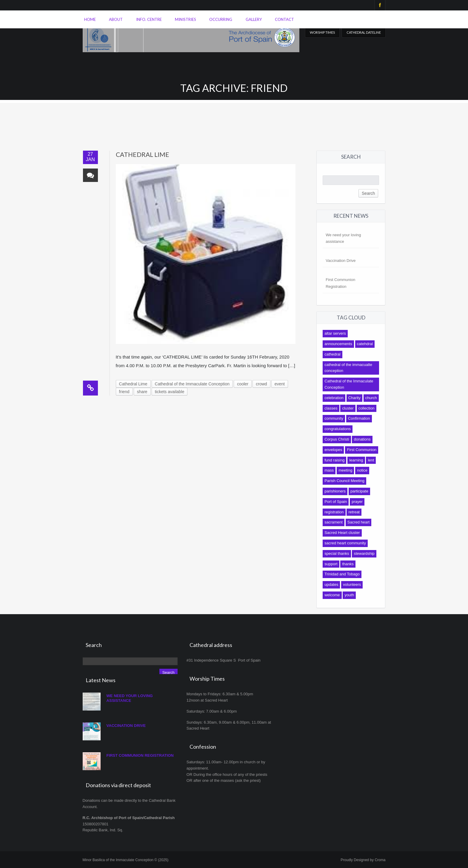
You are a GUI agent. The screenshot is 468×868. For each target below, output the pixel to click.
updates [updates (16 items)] (331, 584)
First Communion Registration (140, 755)
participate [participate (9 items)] (359, 491)
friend (124, 392)
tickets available (170, 392)
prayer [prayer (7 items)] (357, 502)
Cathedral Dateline (364, 32)
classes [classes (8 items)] (331, 408)
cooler (243, 384)
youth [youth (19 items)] (349, 595)
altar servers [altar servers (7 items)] (335, 333)
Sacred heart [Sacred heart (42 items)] (358, 522)
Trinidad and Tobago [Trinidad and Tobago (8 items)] (342, 574)
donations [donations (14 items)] (362, 439)
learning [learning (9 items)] (356, 460)
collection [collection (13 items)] (367, 408)
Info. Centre (149, 19)
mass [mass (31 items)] (329, 470)
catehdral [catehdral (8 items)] (365, 344)
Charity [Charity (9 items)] (354, 398)
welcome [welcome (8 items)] (332, 595)
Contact (284, 19)
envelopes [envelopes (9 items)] (333, 450)
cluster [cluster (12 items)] (348, 408)
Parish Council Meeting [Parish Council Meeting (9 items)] (344, 481)
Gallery (254, 19)
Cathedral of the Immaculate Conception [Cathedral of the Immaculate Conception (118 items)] (349, 384)
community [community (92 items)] (334, 418)
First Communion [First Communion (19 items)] (362, 450)
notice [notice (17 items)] (362, 470)
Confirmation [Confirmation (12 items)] (359, 418)
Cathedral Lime (143, 154)
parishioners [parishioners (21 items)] (335, 491)
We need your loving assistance (130, 698)
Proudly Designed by (363, 860)
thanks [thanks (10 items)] (348, 564)
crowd (261, 384)
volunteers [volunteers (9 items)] (352, 584)
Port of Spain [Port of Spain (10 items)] (336, 502)
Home (90, 19)
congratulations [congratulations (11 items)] (338, 429)
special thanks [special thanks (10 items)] (337, 553)
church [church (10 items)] (371, 398)
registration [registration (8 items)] (334, 512)
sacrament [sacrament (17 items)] (334, 522)
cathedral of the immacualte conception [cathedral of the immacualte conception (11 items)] (348, 368)
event (280, 384)
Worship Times (322, 32)
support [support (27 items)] (331, 564)
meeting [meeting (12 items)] (345, 470)
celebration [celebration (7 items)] (334, 398)
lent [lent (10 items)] (371, 460)
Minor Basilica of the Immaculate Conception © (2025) (126, 860)
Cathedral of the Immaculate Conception (192, 384)
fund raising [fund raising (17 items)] (334, 460)
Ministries (185, 19)
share (142, 392)
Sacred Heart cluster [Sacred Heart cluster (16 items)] (342, 533)
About (116, 19)
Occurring (221, 19)
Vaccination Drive (341, 261)
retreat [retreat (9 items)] (354, 512)
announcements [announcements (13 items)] (338, 344)
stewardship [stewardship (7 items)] (364, 553)
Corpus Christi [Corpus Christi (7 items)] (337, 439)
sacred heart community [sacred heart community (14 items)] (345, 543)
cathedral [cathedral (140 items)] (332, 354)
